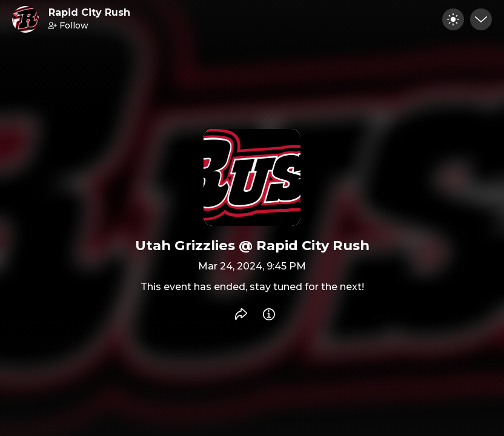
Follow (68, 25)
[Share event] (241, 314)
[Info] (269, 314)
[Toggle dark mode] (453, 19)
